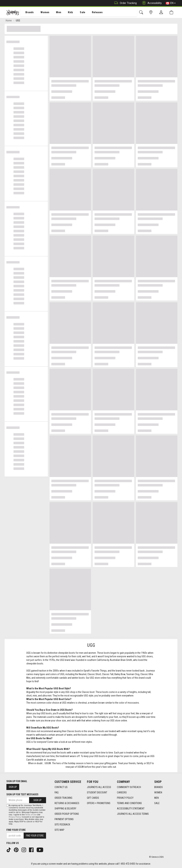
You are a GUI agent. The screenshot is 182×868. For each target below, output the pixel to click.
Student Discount (97, 792)
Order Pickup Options (67, 814)
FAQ (57, 792)
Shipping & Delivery (65, 809)
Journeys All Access (99, 787)
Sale (78, 13)
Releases (92, 13)
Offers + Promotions (99, 803)
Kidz (67, 13)
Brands (27, 13)
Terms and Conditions (129, 803)
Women (42, 13)
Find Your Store (16, 830)
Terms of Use (31, 815)
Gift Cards (93, 798)
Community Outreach (129, 787)
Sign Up (13, 787)
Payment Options (64, 819)
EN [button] (171, 3)
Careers (122, 792)
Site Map (59, 830)
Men (55, 13)
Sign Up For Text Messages (22, 794)
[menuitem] (28, 13)
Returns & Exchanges (67, 803)
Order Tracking (125, 3)
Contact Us (61, 787)
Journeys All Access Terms (133, 814)
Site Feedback (62, 825)
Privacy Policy (125, 798)
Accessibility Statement (131, 809)
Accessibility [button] (151, 3)
